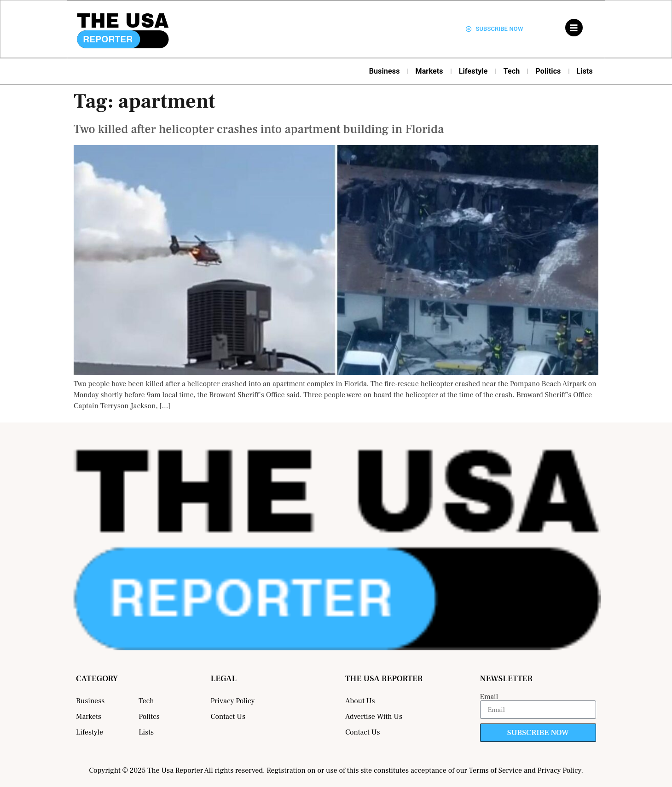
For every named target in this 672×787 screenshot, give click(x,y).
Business (385, 71)
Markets (429, 71)
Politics (548, 71)
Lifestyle (473, 71)
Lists (585, 71)
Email (489, 697)
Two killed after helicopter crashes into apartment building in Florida (259, 129)
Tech (512, 71)
